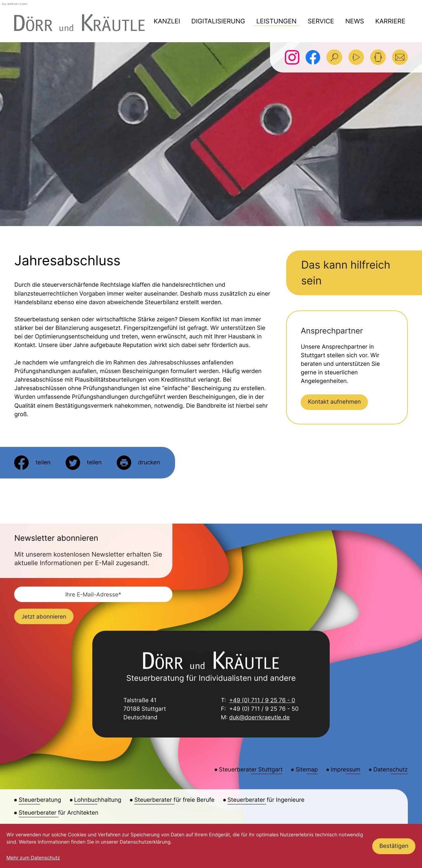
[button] (378, 57)
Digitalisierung (218, 21)
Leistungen (276, 21)
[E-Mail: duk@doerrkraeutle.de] (400, 57)
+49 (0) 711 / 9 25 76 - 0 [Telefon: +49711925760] (262, 701)
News (355, 21)
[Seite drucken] (138, 463)
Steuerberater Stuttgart (251, 770)
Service (321, 21)
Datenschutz (391, 770)
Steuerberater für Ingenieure (266, 800)
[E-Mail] (93, 594)
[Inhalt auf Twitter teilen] (84, 463)
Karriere (390, 21)
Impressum (346, 770)
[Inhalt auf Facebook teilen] (32, 463)
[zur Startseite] (79, 23)
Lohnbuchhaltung (98, 800)
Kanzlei (167, 21)
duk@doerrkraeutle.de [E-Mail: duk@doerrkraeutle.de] (259, 718)
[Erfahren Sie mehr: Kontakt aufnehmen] (334, 402)
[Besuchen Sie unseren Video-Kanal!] (356, 57)
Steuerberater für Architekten (59, 813)
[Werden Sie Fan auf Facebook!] (313, 57)
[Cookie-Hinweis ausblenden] (394, 846)
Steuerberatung (40, 800)
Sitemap (306, 770)
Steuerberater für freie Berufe (174, 800)
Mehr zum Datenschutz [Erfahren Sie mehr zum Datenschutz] (33, 858)
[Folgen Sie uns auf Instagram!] (292, 57)
